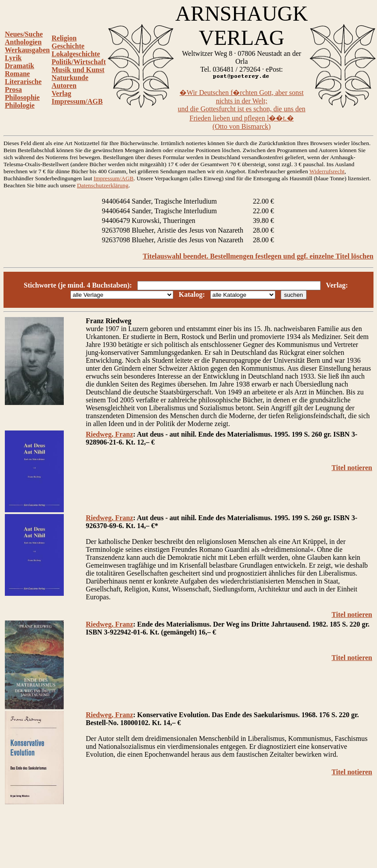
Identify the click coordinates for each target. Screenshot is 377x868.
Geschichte (68, 46)
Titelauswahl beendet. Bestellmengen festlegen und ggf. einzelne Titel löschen (258, 256)
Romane (17, 74)
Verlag (61, 93)
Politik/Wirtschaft (79, 62)
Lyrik (13, 58)
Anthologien (23, 42)
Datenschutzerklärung (103, 185)
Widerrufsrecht (327, 171)
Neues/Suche (24, 34)
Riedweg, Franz (110, 434)
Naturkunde (70, 78)
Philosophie (22, 97)
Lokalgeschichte (76, 54)
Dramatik (20, 66)
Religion (64, 38)
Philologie (20, 105)
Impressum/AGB (77, 101)
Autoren (64, 86)
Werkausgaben (27, 50)
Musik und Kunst (78, 70)
